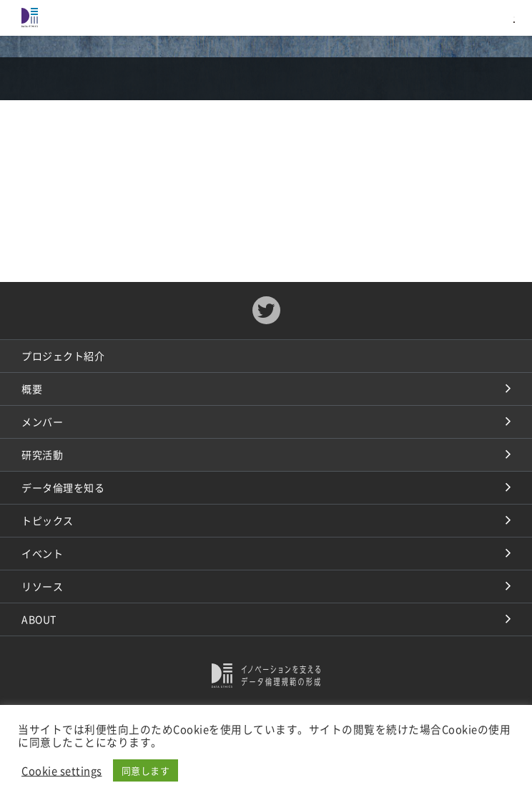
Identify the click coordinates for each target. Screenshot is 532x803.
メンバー (42, 422)
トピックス (48, 520)
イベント (42, 553)
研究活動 (42, 454)
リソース (42, 586)
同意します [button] (146, 770)
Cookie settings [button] (62, 771)
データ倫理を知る (63, 487)
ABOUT (39, 619)
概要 (32, 389)
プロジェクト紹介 (63, 356)
